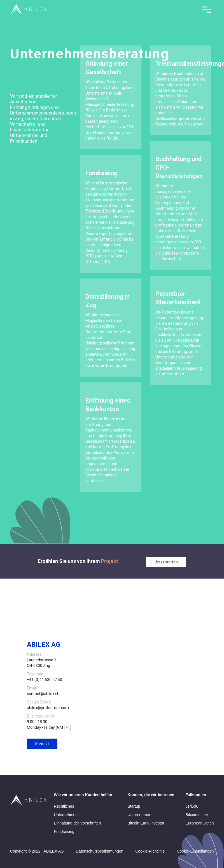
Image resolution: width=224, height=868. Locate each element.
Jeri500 (192, 806)
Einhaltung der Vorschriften (77, 823)
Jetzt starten (166, 562)
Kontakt (42, 744)
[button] (207, 10)
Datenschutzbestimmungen (100, 851)
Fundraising (64, 832)
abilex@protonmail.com (48, 708)
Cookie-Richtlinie (150, 851)
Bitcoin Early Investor (146, 823)
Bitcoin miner (197, 815)
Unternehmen (66, 815)
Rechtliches (64, 806)
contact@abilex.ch (43, 694)
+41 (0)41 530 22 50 (45, 680)
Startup (134, 806)
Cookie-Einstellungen (195, 851)
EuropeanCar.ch (200, 823)
